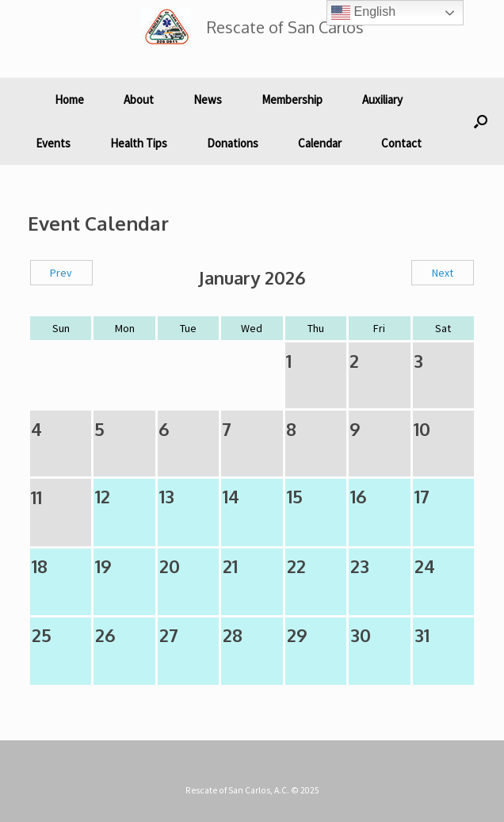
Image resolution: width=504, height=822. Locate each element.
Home (69, 99)
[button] (481, 121)
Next (443, 273)
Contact (401, 143)
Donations (233, 143)
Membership (292, 99)
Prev (61, 273)
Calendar (320, 143)
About (139, 99)
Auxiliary (382, 99)
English (363, 13)
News (208, 99)
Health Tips (139, 143)
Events (53, 143)
